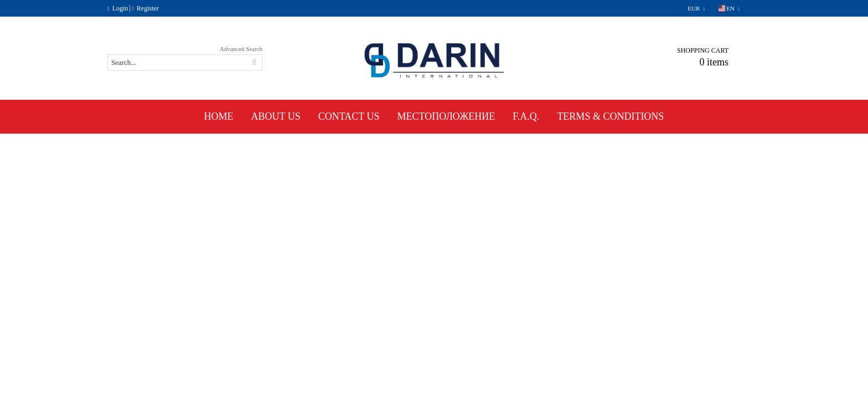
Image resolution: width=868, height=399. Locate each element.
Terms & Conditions (610, 116)
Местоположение (446, 116)
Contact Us (349, 116)
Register (148, 8)
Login (120, 8)
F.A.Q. (526, 116)
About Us (276, 116)
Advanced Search (241, 49)
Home (219, 116)
